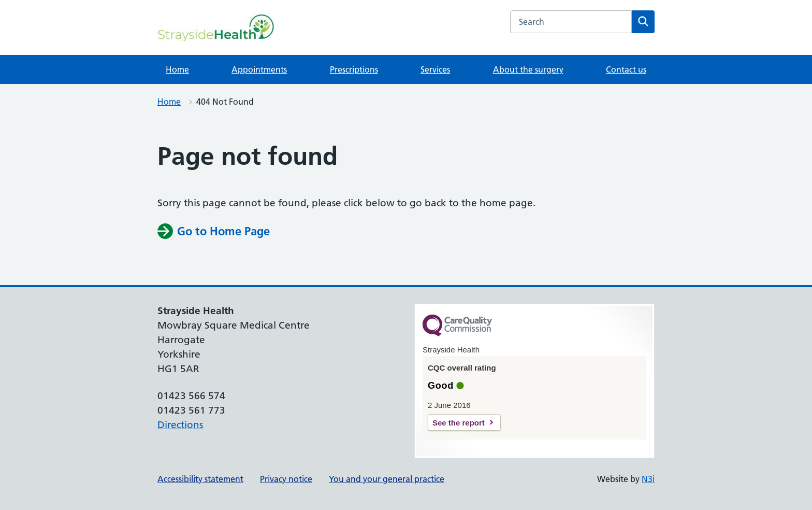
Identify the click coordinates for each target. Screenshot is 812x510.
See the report (459, 423)
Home (177, 69)
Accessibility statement (200, 479)
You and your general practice (387, 479)
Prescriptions (354, 69)
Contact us (626, 69)
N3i (648, 479)
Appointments (259, 69)
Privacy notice (286, 479)
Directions (180, 425)
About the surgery (528, 69)
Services (435, 69)
